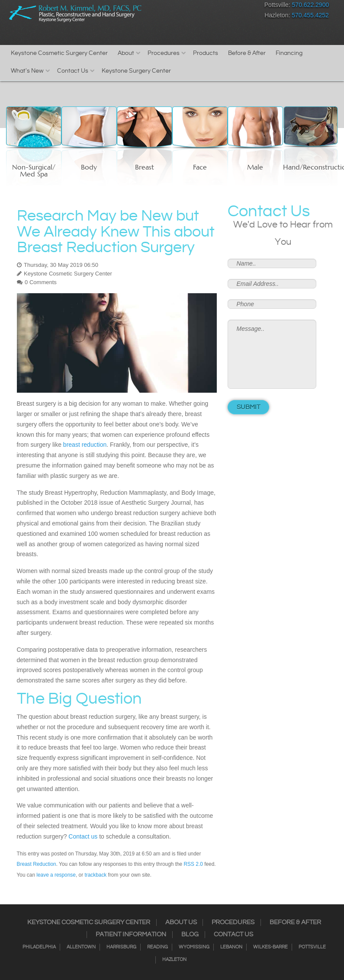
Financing (289, 53)
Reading (158, 947)
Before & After (247, 53)
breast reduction (85, 445)
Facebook (173, 7)
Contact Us (73, 71)
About (126, 53)
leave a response (56, 875)
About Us (181, 922)
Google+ (233, 7)
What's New (27, 71)
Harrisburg (121, 947)
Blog (190, 935)
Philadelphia (39, 947)
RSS (218, 7)
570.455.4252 (310, 15)
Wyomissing (194, 947)
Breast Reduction (37, 864)
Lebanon (231, 947)
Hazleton (174, 960)
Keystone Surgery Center (136, 71)
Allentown (81, 947)
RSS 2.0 (193, 864)
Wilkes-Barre (270, 947)
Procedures (164, 53)
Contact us (83, 836)
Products (206, 53)
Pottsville (312, 947)
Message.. (272, 354)
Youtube (249, 7)
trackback (95, 875)
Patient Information (131, 935)
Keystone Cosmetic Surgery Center (59, 53)
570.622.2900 (311, 5)
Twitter (203, 7)
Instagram (188, 7)
